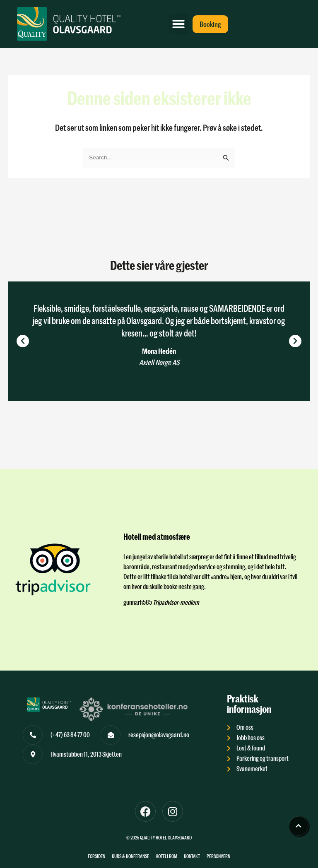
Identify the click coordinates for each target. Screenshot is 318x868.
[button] (178, 24)
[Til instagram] (173, 811)
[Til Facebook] (145, 811)
